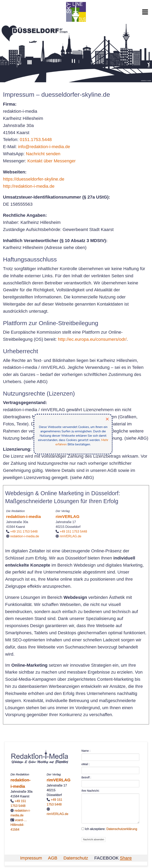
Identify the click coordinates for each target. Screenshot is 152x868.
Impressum (31, 858)
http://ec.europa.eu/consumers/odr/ (92, 339)
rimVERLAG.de (71, 536)
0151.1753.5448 (36, 140)
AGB (53, 858)
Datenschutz (76, 858)
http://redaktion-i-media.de (29, 186)
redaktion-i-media (23, 516)
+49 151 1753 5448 (24, 531)
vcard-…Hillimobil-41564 (19, 825)
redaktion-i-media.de (25, 536)
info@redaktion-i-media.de (44, 147)
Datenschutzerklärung (122, 829)
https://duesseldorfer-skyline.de (34, 179)
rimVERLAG (67, 516)
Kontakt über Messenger (51, 161)
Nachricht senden (43, 154)
